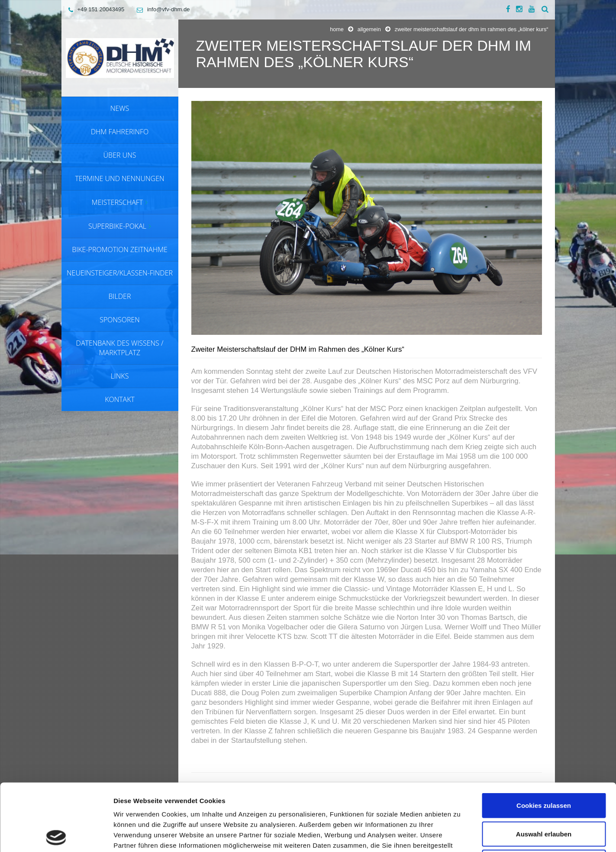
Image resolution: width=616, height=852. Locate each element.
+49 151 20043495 (94, 9)
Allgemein (369, 29)
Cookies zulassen (544, 738)
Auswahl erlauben (544, 767)
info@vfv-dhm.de (161, 9)
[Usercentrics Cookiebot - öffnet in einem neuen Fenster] (56, 835)
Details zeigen (460, 835)
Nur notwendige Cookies (544, 795)
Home (337, 29)
